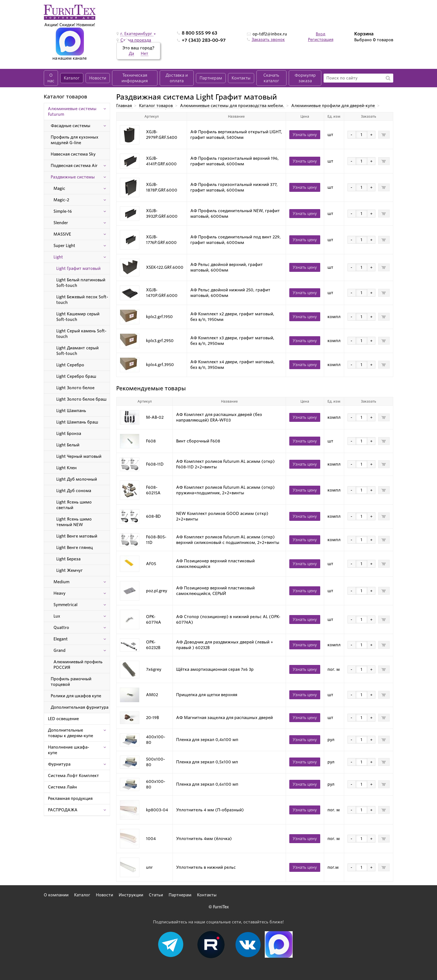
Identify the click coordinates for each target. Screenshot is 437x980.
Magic (59, 188)
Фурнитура (59, 764)
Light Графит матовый (78, 268)
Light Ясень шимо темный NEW (74, 522)
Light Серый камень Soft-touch (81, 334)
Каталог (72, 78)
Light (58, 257)
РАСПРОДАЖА (63, 810)
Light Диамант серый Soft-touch (77, 351)
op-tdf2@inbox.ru (270, 34)
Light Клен (66, 468)
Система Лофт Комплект (73, 776)
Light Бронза (69, 434)
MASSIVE (62, 234)
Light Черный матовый (79, 456)
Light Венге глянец (75, 548)
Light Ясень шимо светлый (74, 505)
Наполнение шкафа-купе (69, 750)
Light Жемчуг (70, 570)
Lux (57, 616)
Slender (61, 223)
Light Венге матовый (77, 536)
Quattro (61, 628)
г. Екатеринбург (137, 34)
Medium (61, 582)
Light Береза (68, 559)
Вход (321, 34)
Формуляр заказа (305, 78)
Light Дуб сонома (74, 491)
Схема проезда (136, 40)
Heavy (60, 593)
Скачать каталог (271, 78)
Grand (60, 650)
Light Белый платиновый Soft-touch (81, 283)
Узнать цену (305, 135)
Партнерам (211, 78)
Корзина (364, 34)
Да (131, 54)
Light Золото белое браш (81, 399)
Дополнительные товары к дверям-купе (71, 733)
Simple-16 (63, 211)
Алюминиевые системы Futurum (72, 112)
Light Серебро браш (76, 376)
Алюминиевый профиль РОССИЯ (78, 665)
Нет (145, 54)
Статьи (156, 895)
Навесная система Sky (73, 154)
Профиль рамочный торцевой (71, 682)
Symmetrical (65, 605)
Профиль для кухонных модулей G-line (75, 140)
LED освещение (63, 719)
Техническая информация (135, 78)
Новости (98, 78)
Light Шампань (71, 411)
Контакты (241, 78)
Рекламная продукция (70, 798)
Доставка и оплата (177, 78)
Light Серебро (70, 365)
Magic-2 (61, 200)
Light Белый (68, 445)
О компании (56, 895)
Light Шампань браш (77, 422)
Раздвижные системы (73, 177)
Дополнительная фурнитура (80, 707)
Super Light (64, 246)
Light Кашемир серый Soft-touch (78, 317)
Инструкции (131, 895)
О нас (51, 78)
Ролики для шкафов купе (76, 696)
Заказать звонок (268, 40)
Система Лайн (62, 787)
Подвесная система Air (74, 166)
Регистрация (321, 40)
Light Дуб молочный (77, 479)
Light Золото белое (75, 388)
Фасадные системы (71, 126)
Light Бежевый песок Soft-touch (82, 300)
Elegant (61, 639)
